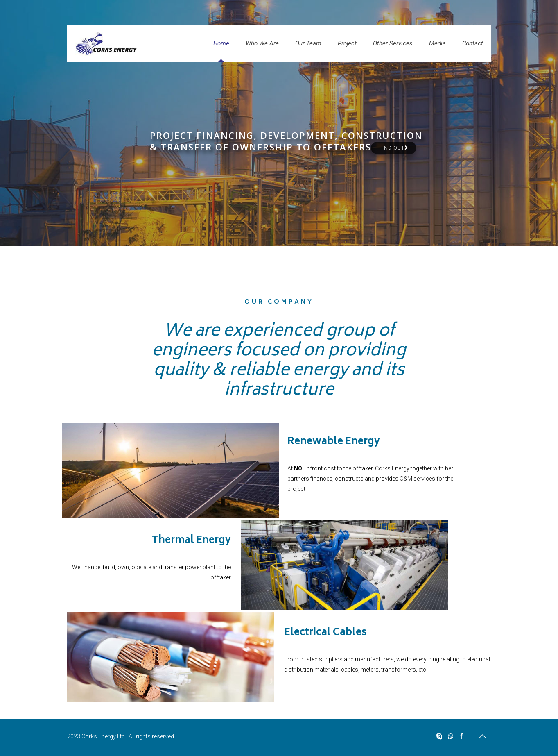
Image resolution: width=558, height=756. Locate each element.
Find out (394, 148)
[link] (171, 471)
